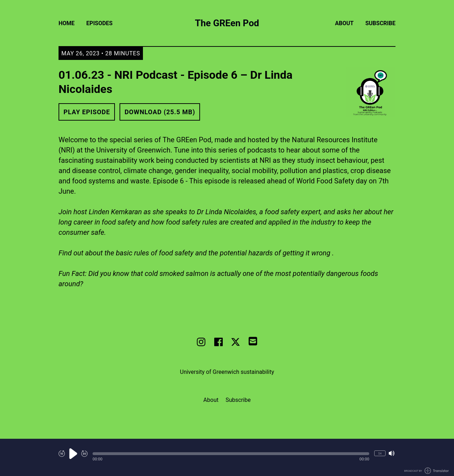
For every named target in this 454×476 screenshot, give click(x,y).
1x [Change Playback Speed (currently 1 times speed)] (380, 453)
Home (67, 23)
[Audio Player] (227, 457)
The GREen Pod (227, 23)
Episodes (99, 23)
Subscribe (380, 23)
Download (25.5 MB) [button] (160, 112)
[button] (231, 454)
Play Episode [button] (87, 112)
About (344, 23)
